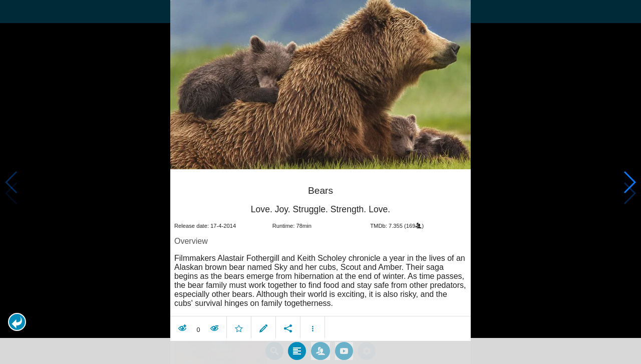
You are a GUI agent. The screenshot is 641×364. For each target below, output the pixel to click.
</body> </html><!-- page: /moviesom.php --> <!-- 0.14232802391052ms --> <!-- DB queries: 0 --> (320, 182)
